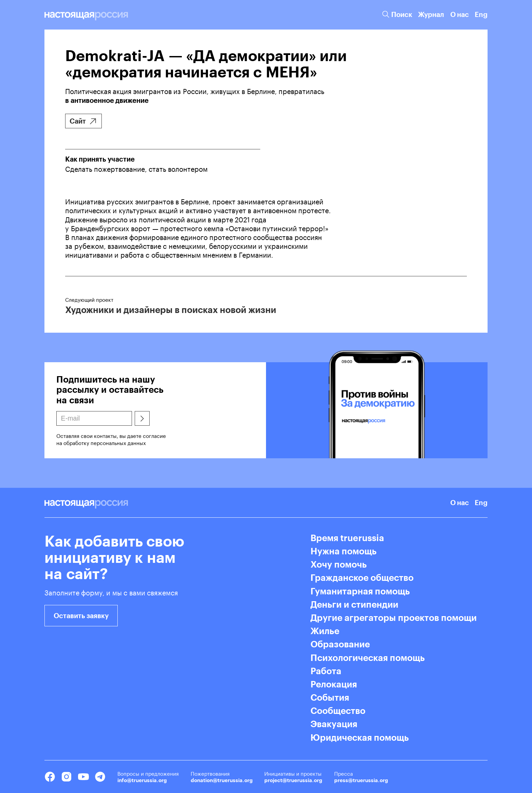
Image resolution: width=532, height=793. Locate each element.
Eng (481, 14)
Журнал (431, 14)
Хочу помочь (339, 564)
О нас (460, 14)
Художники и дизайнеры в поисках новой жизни (171, 310)
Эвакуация (334, 724)
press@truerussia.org (361, 780)
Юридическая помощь (360, 737)
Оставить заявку (81, 616)
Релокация (334, 684)
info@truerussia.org (142, 780)
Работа (326, 671)
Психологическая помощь (368, 658)
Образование (340, 644)
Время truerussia (347, 538)
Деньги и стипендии (354, 604)
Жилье (325, 631)
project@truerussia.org (293, 780)
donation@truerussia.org (222, 780)
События (330, 697)
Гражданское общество (362, 577)
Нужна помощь (344, 551)
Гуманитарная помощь (360, 591)
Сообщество (338, 711)
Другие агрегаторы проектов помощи (394, 617)
